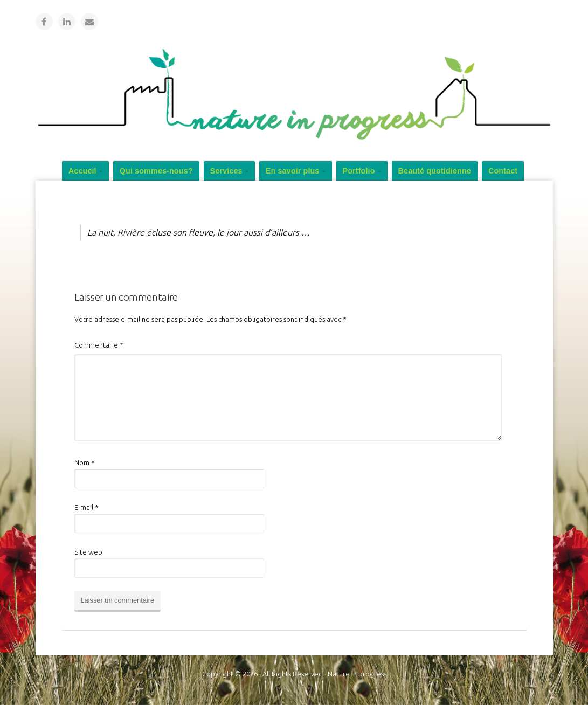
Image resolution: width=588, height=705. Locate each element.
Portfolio (359, 171)
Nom (85, 462)
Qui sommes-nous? (156, 171)
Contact (503, 171)
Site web (88, 552)
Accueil (82, 171)
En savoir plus (293, 171)
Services (226, 171)
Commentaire (99, 345)
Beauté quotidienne (435, 171)
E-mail (87, 507)
